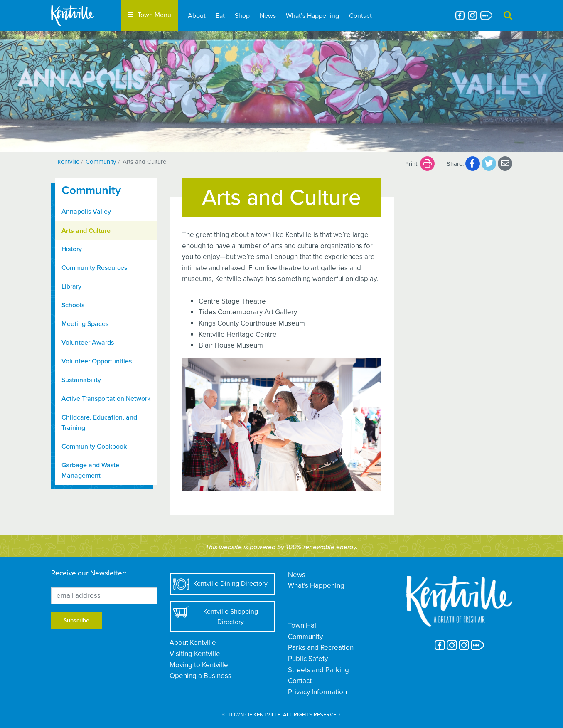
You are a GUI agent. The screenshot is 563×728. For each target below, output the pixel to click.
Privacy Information (317, 692)
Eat (220, 16)
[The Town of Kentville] (83, 16)
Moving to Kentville (199, 665)
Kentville (69, 162)
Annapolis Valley (86, 212)
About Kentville (193, 643)
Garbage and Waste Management (90, 470)
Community (101, 162)
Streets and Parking (318, 670)
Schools (73, 305)
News (268, 16)
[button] (508, 16)
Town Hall (303, 626)
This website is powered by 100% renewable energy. (281, 547)
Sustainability (81, 380)
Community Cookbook (94, 447)
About (197, 16)
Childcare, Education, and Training (99, 423)
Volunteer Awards (88, 343)
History (72, 249)
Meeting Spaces (85, 324)
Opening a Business (200, 676)
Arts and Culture (86, 231)
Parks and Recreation (321, 648)
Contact (360, 16)
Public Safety (308, 659)
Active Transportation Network (106, 399)
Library (71, 286)
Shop (242, 16)
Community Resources (94, 268)
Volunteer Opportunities (97, 361)
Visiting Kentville (195, 654)
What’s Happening (312, 16)
